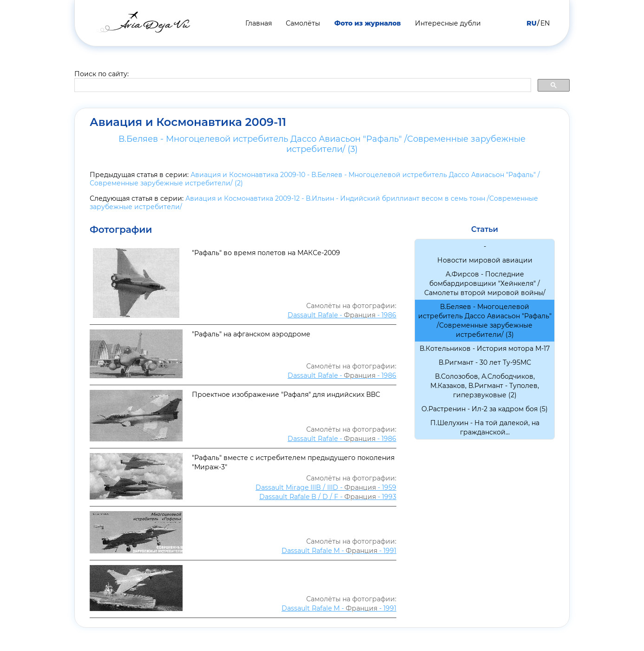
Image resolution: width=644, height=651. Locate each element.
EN (545, 23)
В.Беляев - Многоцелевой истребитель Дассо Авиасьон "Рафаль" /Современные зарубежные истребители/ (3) (322, 144)
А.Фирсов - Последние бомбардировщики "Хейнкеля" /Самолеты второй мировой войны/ (485, 283)
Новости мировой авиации (485, 260)
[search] (302, 85)
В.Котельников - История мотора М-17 (485, 349)
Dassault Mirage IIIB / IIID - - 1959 (326, 487)
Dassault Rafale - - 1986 (342, 315)
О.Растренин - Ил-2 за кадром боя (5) (485, 409)
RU (531, 23)
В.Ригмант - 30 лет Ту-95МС (485, 362)
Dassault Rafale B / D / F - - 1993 (328, 497)
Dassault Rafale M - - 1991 (339, 551)
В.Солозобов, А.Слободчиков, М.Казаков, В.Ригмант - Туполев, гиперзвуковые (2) (485, 386)
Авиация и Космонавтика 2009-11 (188, 122)
